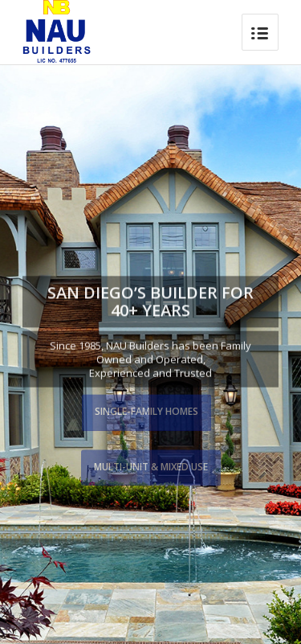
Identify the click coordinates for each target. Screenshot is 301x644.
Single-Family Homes (146, 411)
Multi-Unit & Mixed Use (151, 466)
